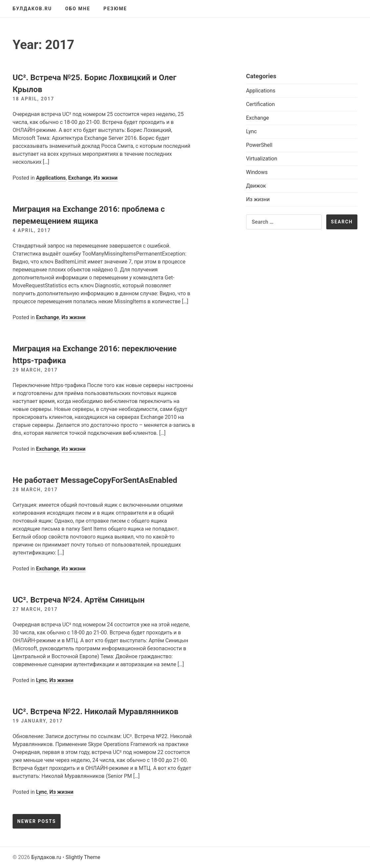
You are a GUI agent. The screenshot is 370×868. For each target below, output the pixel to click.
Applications (51, 178)
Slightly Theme (83, 857)
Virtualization (262, 159)
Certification (261, 104)
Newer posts (37, 821)
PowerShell (259, 145)
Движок (256, 186)
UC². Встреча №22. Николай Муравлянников (96, 712)
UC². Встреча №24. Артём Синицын (79, 600)
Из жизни (106, 178)
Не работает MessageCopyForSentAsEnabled (95, 480)
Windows (257, 172)
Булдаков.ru (32, 9)
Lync (42, 680)
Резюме (115, 9)
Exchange (80, 178)
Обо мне (78, 9)
